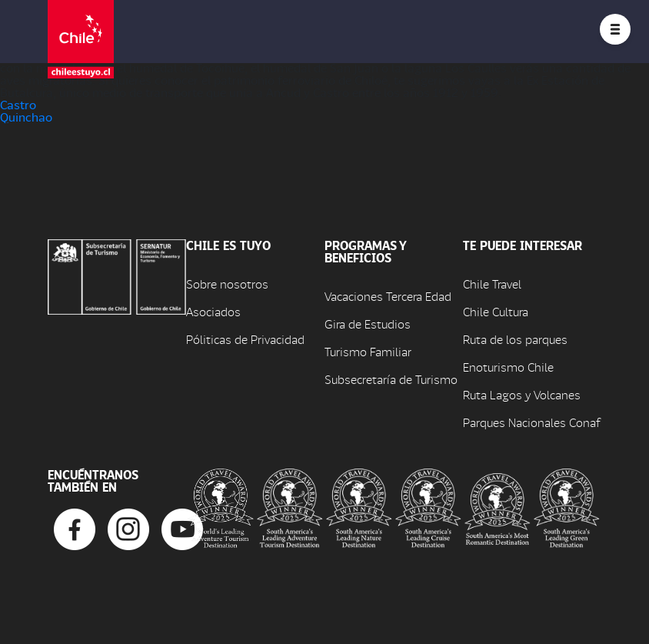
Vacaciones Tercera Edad (388, 296)
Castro (18, 104)
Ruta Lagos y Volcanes (522, 394)
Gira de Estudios (368, 324)
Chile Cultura (496, 311)
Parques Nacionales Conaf (531, 422)
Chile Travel (492, 284)
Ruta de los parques (515, 339)
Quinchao (26, 117)
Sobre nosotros (227, 284)
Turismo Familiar (368, 351)
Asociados (213, 311)
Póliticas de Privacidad (245, 339)
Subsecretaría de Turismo (391, 379)
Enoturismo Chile (508, 367)
